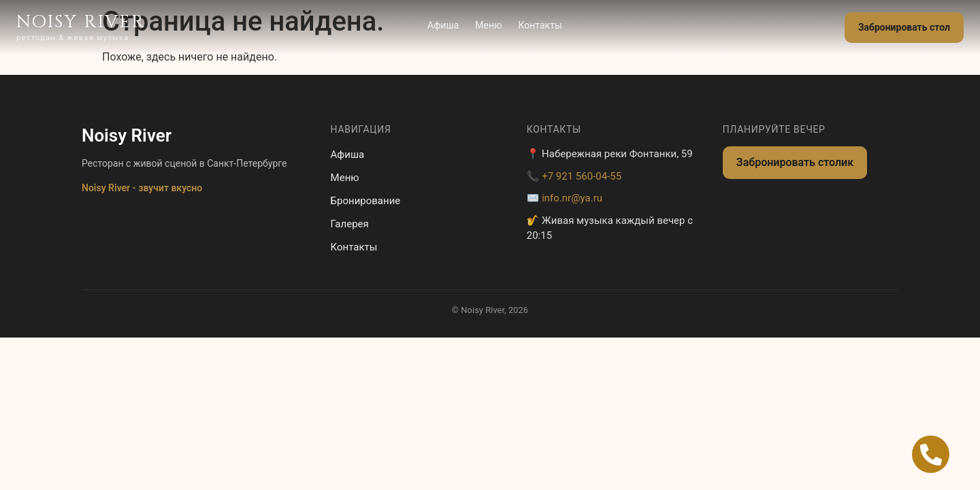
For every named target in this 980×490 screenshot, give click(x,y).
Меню (488, 25)
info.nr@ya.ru (572, 198)
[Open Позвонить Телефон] (931, 454)
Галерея (350, 224)
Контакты (540, 25)
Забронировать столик (795, 162)
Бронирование (366, 201)
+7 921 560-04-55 (582, 176)
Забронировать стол (904, 27)
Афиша (443, 25)
